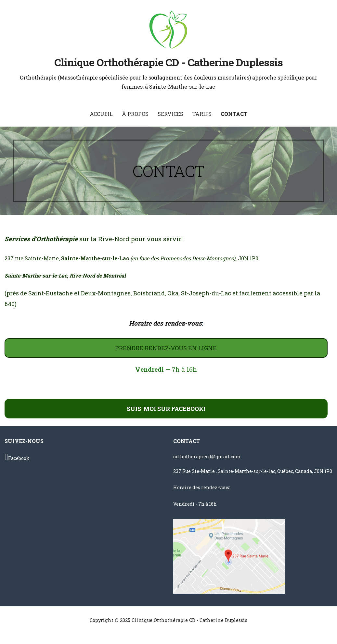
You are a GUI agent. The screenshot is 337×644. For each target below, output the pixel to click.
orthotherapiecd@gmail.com (207, 457)
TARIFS (202, 114)
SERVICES (170, 114)
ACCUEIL (101, 114)
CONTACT (234, 114)
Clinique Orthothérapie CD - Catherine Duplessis (169, 62)
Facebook (17, 457)
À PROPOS (135, 114)
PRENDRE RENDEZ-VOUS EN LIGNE (166, 348)
